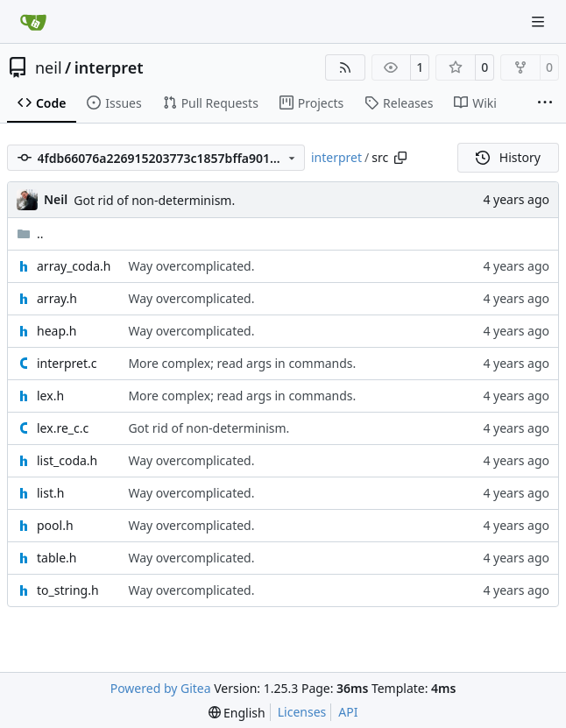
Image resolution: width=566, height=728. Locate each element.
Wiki (475, 103)
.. (30, 233)
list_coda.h (67, 460)
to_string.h (68, 590)
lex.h (50, 396)
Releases (399, 103)
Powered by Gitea (161, 688)
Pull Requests (211, 103)
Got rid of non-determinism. (154, 200)
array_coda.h (74, 266)
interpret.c (67, 363)
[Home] (33, 22)
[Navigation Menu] (540, 21)
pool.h (55, 525)
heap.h (57, 331)
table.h (57, 558)
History (508, 157)
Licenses (302, 712)
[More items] (545, 103)
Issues (114, 103)
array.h (57, 298)
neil (49, 67)
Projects (311, 103)
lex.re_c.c (63, 428)
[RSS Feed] (345, 67)
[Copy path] (400, 158)
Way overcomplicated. (191, 266)
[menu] (237, 713)
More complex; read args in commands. (242, 363)
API (348, 712)
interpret (109, 67)
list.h (50, 493)
